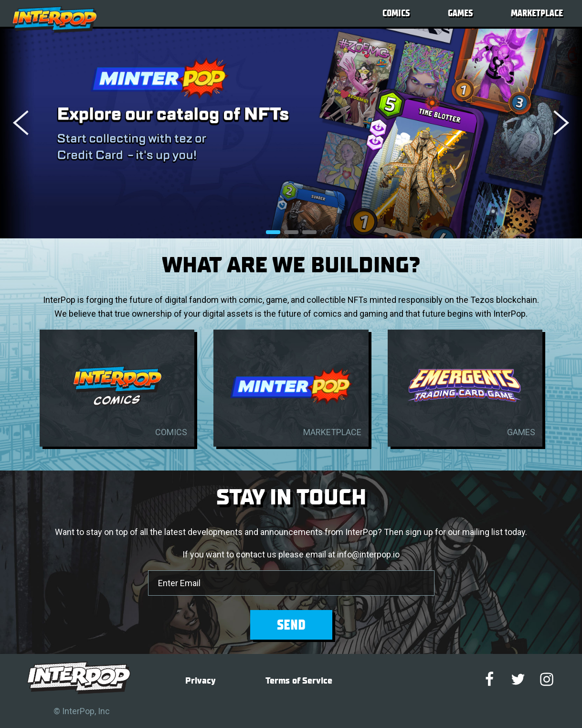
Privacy (201, 681)
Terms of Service (299, 681)
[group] (291, 134)
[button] (548, 123)
